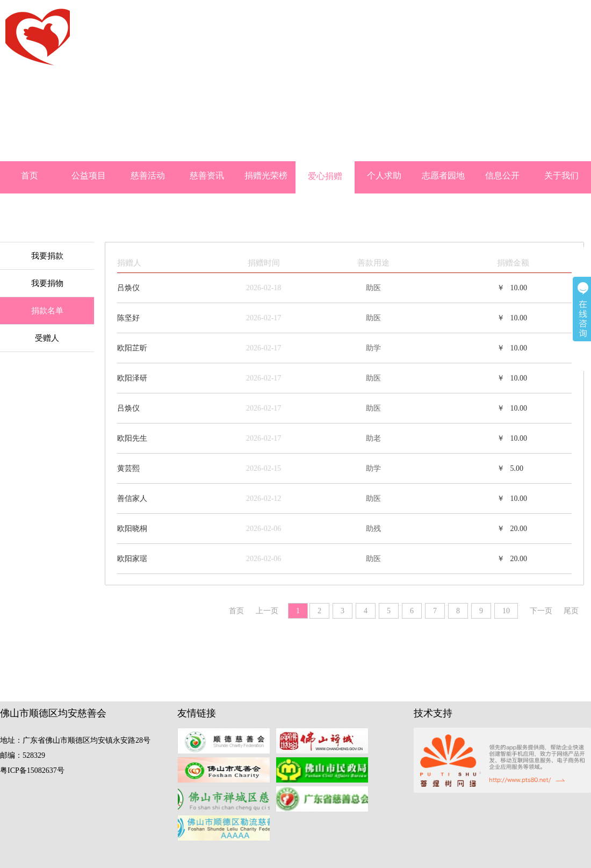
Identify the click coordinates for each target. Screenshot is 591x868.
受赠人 (47, 338)
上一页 (267, 611)
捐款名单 (47, 311)
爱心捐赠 (325, 176)
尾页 (571, 611)
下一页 (541, 611)
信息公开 (502, 175)
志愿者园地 (443, 175)
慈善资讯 (207, 175)
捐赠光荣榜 (266, 175)
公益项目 (89, 175)
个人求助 (384, 175)
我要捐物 (47, 283)
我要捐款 (47, 256)
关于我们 (561, 175)
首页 (30, 175)
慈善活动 (148, 175)
